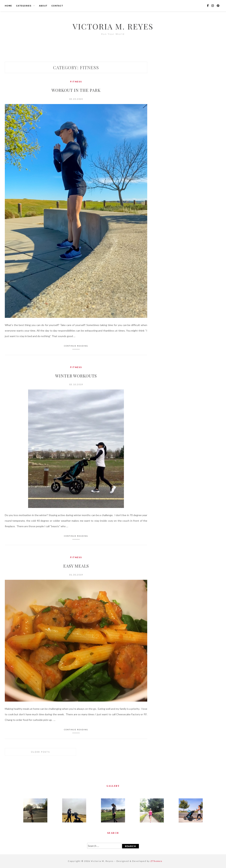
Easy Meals (76, 566)
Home (8, 6)
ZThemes (156, 861)
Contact (57, 6)
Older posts (40, 752)
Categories (24, 6)
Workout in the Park (76, 90)
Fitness (76, 82)
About (43, 6)
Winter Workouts (76, 376)
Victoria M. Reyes (113, 26)
